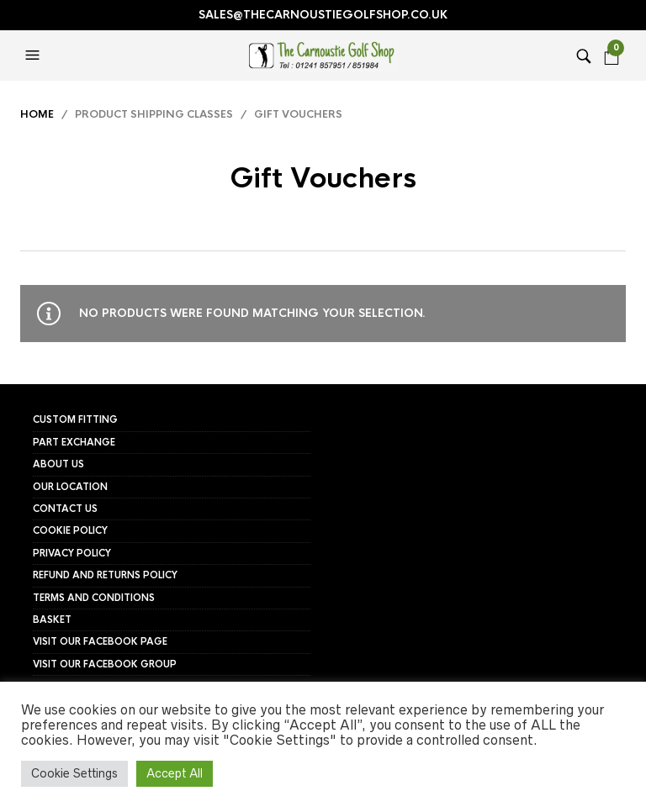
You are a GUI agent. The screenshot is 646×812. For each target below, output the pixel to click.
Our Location (70, 487)
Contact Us (65, 509)
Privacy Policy (72, 553)
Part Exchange (74, 442)
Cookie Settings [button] (74, 773)
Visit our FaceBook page (100, 641)
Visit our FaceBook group (105, 664)
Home (37, 114)
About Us (58, 464)
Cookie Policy (70, 530)
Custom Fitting (75, 419)
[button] (34, 55)
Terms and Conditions (94, 598)
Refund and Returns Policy (105, 575)
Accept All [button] (175, 773)
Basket (52, 620)
